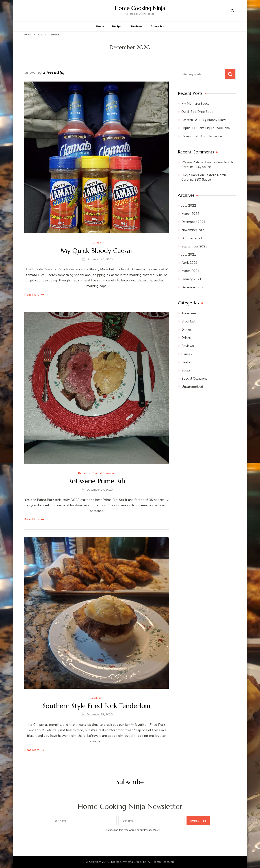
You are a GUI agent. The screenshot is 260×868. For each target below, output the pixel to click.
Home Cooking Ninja (140, 8)
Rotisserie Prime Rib (97, 481)
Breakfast (97, 698)
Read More (32, 295)
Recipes (118, 26)
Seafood (188, 362)
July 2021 (189, 255)
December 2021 (194, 222)
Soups (186, 370)
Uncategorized (192, 387)
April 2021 (190, 263)
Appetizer (189, 313)
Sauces (187, 354)
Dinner (82, 473)
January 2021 (191, 279)
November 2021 (194, 230)
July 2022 (189, 206)
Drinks (97, 243)
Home (100, 26)
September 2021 (194, 246)
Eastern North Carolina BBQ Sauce (207, 164)
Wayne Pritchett (194, 162)
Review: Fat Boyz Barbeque (202, 136)
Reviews (137, 26)
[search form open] (232, 11)
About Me (157, 26)
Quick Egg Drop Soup (197, 112)
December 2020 (194, 287)
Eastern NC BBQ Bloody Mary (204, 120)
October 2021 (192, 238)
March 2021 (190, 271)
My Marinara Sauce (195, 104)
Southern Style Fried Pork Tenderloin (97, 706)
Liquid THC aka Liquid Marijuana (206, 128)
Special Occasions (104, 473)
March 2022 (190, 214)
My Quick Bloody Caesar (97, 251)
